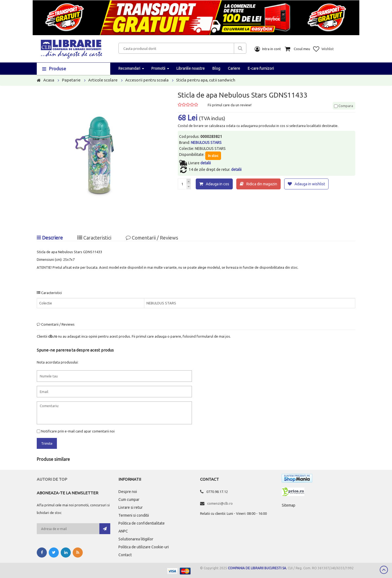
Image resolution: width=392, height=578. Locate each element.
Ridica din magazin (262, 184)
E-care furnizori (261, 68)
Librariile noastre (191, 68)
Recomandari (129, 68)
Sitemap (289, 505)
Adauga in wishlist (310, 184)
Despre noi (128, 492)
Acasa (49, 80)
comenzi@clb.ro (220, 503)
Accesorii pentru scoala (147, 80)
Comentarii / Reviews (152, 238)
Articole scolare (103, 80)
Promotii (158, 68)
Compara (344, 106)
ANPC (123, 531)
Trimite (47, 443)
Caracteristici (94, 238)
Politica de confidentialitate (142, 523)
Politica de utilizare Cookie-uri (144, 547)
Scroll (384, 570)
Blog (216, 68)
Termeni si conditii (134, 515)
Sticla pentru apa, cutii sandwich (206, 80)
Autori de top (52, 479)
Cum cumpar (129, 500)
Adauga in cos (218, 184)
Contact (125, 555)
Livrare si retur (131, 507)
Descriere (50, 238)
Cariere (234, 68)
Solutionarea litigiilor (136, 539)
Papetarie (71, 80)
